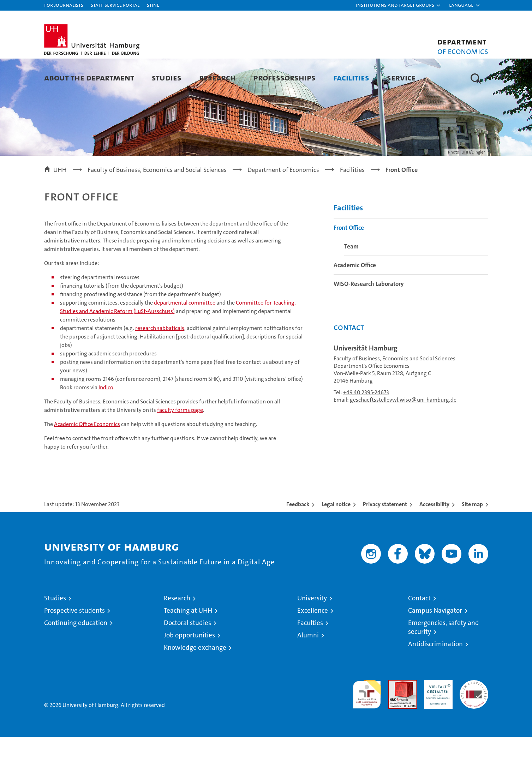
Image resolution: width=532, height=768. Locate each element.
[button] (399, 5)
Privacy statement (385, 535)
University (312, 629)
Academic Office (355, 296)
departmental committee (185, 334)
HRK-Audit (437, 715)
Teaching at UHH (188, 641)
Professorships (285, 77)
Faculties (310, 654)
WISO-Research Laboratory (369, 315)
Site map (472, 535)
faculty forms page (180, 441)
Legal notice (336, 535)
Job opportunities (189, 666)
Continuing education (76, 654)
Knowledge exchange (195, 679)
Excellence (313, 641)
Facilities (351, 77)
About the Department (89, 77)
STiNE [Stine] (153, 5)
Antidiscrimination (435, 675)
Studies (167, 77)
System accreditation (474, 719)
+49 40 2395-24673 (366, 423)
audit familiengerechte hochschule (367, 722)
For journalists (64, 5)
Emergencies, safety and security (444, 658)
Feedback (298, 535)
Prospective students (74, 641)
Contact (419, 629)
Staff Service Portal (115, 5)
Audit (395, 715)
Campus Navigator (435, 641)
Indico (106, 418)
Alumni (308, 666)
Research (217, 77)
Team (351, 277)
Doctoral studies (187, 654)
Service (401, 77)
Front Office (349, 259)
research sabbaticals (160, 359)
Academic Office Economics (87, 455)
